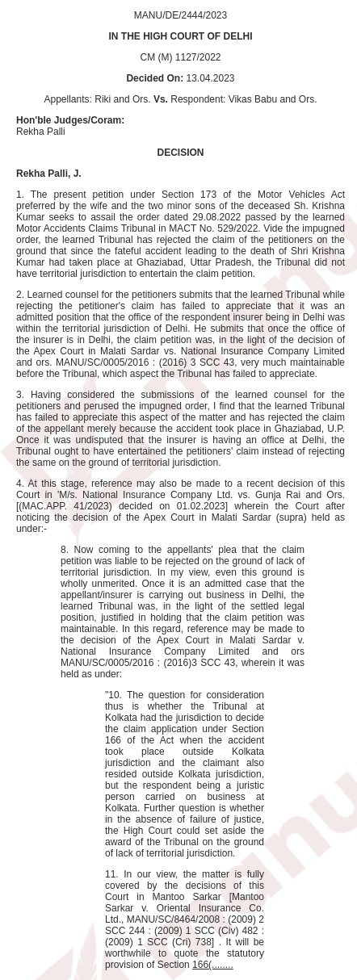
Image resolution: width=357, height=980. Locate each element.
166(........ (213, 965)
